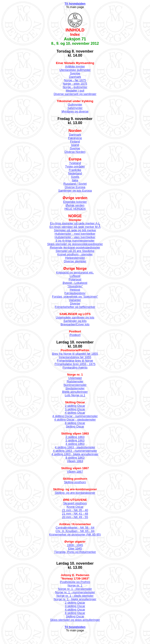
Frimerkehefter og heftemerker (75, 307)
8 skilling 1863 (75, 458)
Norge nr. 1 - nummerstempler (75, 592)
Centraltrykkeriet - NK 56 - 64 (75, 528)
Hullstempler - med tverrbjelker (75, 234)
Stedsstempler (75, 388)
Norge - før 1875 (75, 80)
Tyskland (75, 163)
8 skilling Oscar (75, 423)
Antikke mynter (75, 66)
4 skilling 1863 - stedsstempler (75, 447)
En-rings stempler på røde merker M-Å (75, 227)
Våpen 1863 (75, 461)
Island (75, 145)
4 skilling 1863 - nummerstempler (75, 451)
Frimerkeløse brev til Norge (75, 361)
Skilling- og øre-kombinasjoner (75, 493)
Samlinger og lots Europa (75, 191)
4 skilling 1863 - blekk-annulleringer (75, 454)
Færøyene (75, 138)
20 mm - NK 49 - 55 (75, 517)
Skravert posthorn (75, 503)
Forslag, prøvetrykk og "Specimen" (75, 297)
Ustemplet (75, 378)
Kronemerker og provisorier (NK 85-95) (75, 534)
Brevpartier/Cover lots (75, 324)
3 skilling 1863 (75, 440)
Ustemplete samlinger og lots (75, 317)
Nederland (75, 173)
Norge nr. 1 (75, 585)
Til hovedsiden (75, 4)
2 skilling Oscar (75, 406)
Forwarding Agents (75, 367)
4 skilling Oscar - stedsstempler (75, 420)
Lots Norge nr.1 (75, 395)
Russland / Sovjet (75, 184)
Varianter (75, 300)
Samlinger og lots (75, 321)
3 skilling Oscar (75, 409)
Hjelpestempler (75, 258)
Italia (75, 180)
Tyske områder (75, 166)
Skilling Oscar (75, 426)
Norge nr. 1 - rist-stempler (75, 589)
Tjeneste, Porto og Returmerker (75, 552)
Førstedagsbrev (75, 293)
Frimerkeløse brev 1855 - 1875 (75, 364)
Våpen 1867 (75, 472)
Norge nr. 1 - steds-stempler (75, 596)
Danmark (75, 77)
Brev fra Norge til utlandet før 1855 (75, 354)
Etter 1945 (75, 548)
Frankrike (75, 170)
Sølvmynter (75, 108)
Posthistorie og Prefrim (75, 582)
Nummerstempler (75, 385)
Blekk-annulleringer (75, 392)
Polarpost (75, 279)
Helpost (75, 290)
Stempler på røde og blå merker (75, 230)
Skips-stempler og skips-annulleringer (75, 620)
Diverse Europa (75, 187)
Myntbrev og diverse (75, 111)
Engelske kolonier (75, 202)
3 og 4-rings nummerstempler (75, 241)
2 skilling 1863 (75, 437)
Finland (75, 141)
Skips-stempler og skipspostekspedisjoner (75, 244)
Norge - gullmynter (75, 87)
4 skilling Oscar (75, 413)
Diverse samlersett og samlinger (75, 94)
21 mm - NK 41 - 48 (75, 514)
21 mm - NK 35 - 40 (75, 510)
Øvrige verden (75, 205)
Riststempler (75, 381)
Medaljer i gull (75, 91)
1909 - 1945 (75, 545)
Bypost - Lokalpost (75, 283)
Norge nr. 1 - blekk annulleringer (75, 599)
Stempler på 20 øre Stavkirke (75, 251)
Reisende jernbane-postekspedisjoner (75, 247)
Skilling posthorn (75, 482)
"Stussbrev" (75, 286)
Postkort (75, 335)
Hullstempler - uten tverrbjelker (75, 237)
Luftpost (75, 276)
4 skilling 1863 (75, 444)
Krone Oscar (75, 507)
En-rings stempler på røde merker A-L (75, 223)
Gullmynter (75, 105)
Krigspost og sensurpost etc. (75, 272)
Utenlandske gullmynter (75, 70)
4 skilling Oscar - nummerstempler (75, 416)
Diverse (75, 303)
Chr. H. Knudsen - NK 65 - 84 (75, 531)
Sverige (75, 73)
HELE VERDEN (75, 209)
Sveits (75, 177)
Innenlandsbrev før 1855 (75, 357)
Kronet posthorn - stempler (75, 254)
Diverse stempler (75, 261)
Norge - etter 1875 (75, 84)
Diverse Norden (75, 152)
